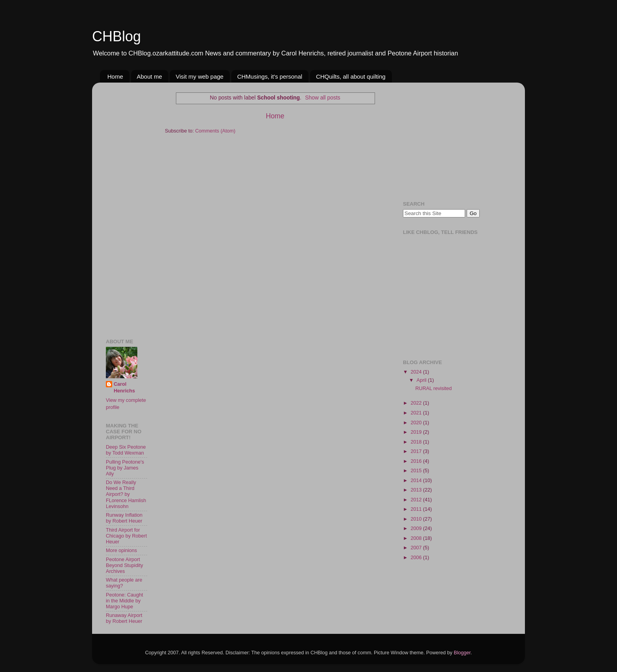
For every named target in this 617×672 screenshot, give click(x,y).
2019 (417, 432)
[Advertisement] (129, 206)
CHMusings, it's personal (270, 76)
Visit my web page (199, 76)
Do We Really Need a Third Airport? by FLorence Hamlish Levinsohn (126, 494)
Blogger (462, 653)
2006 (417, 558)
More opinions (121, 550)
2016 (417, 461)
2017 (417, 451)
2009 (417, 528)
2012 (417, 500)
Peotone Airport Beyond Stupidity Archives (125, 565)
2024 (417, 372)
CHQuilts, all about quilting (351, 76)
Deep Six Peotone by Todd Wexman (126, 450)
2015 (417, 471)
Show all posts (322, 98)
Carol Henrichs (124, 388)
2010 (417, 519)
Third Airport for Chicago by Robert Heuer (126, 536)
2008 (417, 538)
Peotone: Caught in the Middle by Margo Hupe (125, 601)
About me (150, 76)
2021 (417, 413)
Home (115, 76)
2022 (417, 403)
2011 (417, 509)
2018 (417, 442)
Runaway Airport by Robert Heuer (124, 618)
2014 (417, 481)
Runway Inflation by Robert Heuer (124, 518)
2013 (417, 490)
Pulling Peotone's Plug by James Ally (125, 468)
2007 (417, 548)
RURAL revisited (433, 388)
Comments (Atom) (215, 131)
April (422, 380)
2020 (417, 423)
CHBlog (116, 36)
